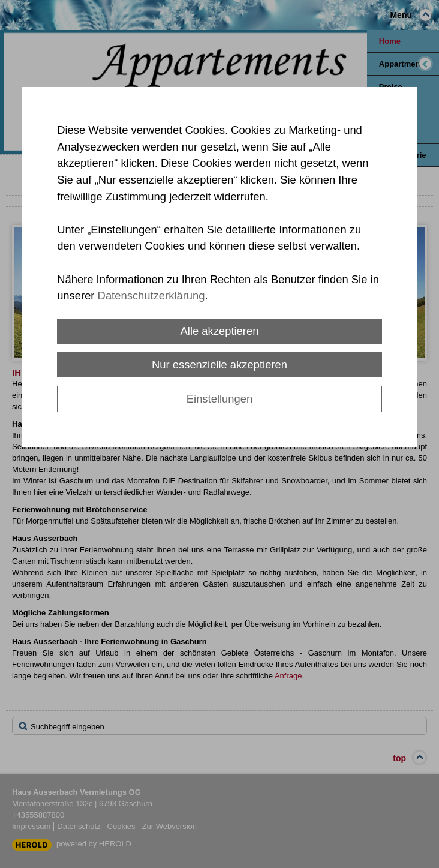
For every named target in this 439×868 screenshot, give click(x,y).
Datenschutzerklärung (151, 295)
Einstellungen (220, 399)
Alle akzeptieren (220, 331)
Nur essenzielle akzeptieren (220, 364)
